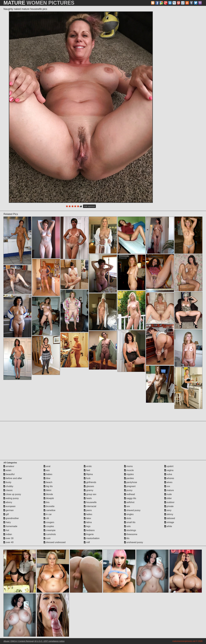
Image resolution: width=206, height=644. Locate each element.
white (168, 526)
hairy (7, 522)
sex (127, 506)
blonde (48, 494)
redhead (130, 494)
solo (127, 526)
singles (129, 514)
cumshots (50, 534)
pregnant (130, 486)
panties (129, 478)
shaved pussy (132, 510)
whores (169, 478)
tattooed (170, 518)
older (168, 498)
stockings (130, 530)
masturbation (92, 538)
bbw (47, 478)
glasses (89, 486)
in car (48, 514)
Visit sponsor (89, 206)
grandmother (11, 518)
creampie (49, 530)
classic (8, 490)
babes (48, 474)
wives (168, 482)
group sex (90, 494)
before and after (13, 478)
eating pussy (11, 498)
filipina (88, 474)
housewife (90, 502)
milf (87, 542)
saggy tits (130, 498)
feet (87, 470)
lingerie (89, 534)
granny (88, 490)
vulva (168, 474)
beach (48, 482)
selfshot (129, 502)
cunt (47, 538)
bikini (47, 490)
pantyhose (131, 482)
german (9, 510)
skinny (169, 514)
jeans (88, 510)
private (169, 506)
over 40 (8, 542)
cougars (49, 522)
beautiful (9, 474)
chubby (8, 486)
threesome (131, 534)
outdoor (169, 502)
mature (169, 490)
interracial (90, 506)
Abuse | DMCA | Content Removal (19, 641)
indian (8, 534)
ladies (88, 514)
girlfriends (90, 482)
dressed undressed (55, 542)
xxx (167, 486)
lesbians (89, 530)
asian (7, 470)
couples (49, 526)
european (9, 506)
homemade (10, 526)
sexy (168, 510)
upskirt (169, 466)
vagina (169, 470)
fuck (87, 478)
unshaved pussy (134, 542)
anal (47, 466)
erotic (88, 466)
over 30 (8, 538)
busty (7, 482)
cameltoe (49, 510)
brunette (49, 506)
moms (128, 466)
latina (88, 522)
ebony (8, 502)
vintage (169, 522)
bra (46, 502)
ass (47, 470)
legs (87, 526)
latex (87, 518)
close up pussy (12, 494)
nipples (129, 474)
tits (127, 538)
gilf (6, 514)
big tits (48, 486)
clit (46, 518)
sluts (128, 518)
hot (6, 530)
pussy (128, 490)
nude (168, 494)
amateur (9, 466)
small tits (130, 522)
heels (88, 498)
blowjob (49, 498)
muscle (129, 470)
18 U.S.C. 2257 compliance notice (49, 641)
